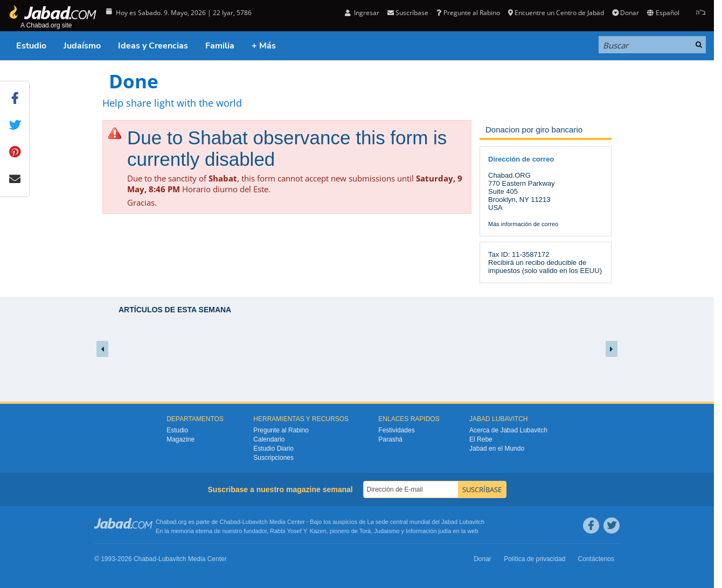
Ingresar (362, 13)
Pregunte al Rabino (468, 13)
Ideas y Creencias (153, 46)
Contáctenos (596, 559)
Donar (626, 13)
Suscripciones (273, 458)
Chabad (230, 522)
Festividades (396, 430)
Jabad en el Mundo (497, 449)
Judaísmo (82, 46)
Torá (365, 531)
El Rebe (481, 439)
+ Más (264, 46)
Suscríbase (408, 13)
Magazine (180, 439)
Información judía (429, 531)
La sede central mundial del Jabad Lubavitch (426, 522)
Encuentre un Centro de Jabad (556, 13)
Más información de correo (523, 224)
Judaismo (387, 531)
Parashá (390, 439)
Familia (220, 46)
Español (663, 13)
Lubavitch (255, 522)
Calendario (269, 439)
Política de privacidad (534, 559)
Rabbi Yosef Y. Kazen (298, 531)
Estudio (31, 46)
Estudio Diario (273, 449)
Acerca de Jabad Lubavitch (508, 430)
